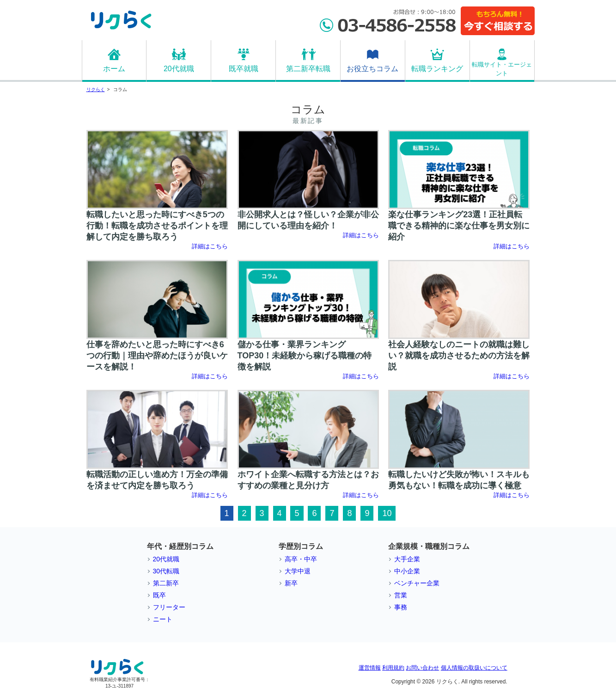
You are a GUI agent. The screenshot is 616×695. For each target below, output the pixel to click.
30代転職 (166, 571)
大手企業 (407, 559)
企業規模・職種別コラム (429, 546)
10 (387, 513)
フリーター (169, 607)
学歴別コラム (301, 546)
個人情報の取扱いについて (474, 668)
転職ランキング (437, 69)
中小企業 (407, 571)
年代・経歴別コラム (180, 546)
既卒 (159, 595)
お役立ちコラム (372, 69)
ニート (163, 619)
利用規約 (393, 668)
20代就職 (179, 69)
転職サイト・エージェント (502, 69)
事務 (401, 607)
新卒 (291, 583)
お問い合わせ (422, 668)
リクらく (96, 89)
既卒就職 (244, 69)
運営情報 (370, 668)
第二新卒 (166, 583)
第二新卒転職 (308, 69)
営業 (401, 595)
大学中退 (298, 571)
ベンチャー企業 (417, 583)
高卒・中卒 (301, 559)
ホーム (114, 69)
